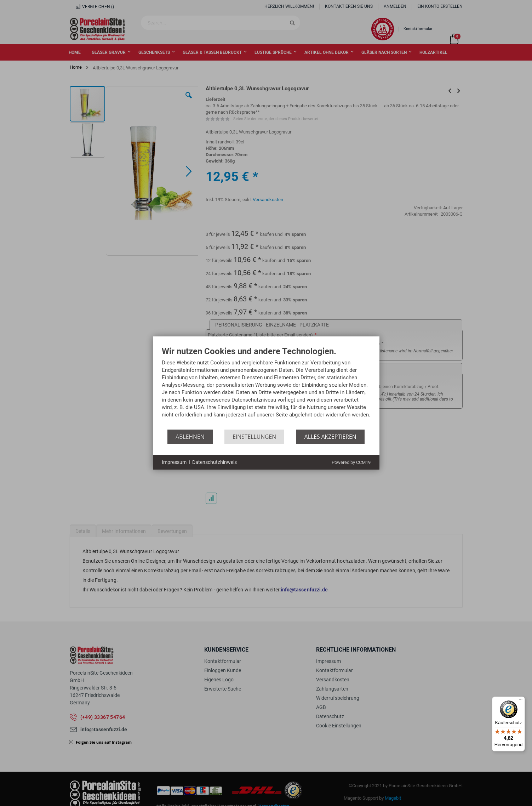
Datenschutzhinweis (214, 462)
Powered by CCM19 (351, 462)
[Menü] (521, 701)
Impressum (174, 462)
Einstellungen (254, 437)
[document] (266, 388)
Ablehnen (190, 437)
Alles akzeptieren (330, 437)
